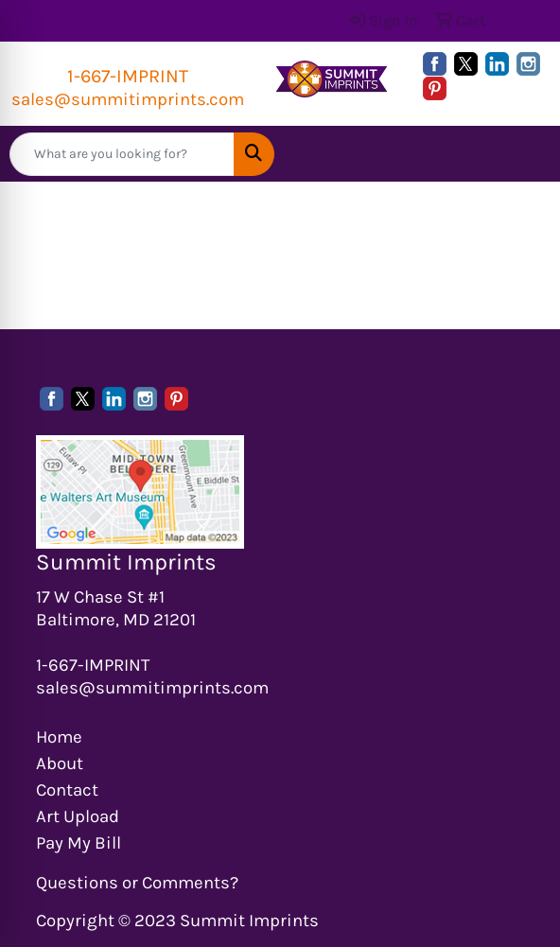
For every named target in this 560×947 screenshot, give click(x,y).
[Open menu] (522, 154)
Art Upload (78, 816)
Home (59, 737)
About (60, 763)
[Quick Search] (122, 154)
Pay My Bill (79, 843)
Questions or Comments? (137, 883)
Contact (67, 790)
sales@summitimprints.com (128, 99)
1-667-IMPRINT (128, 76)
